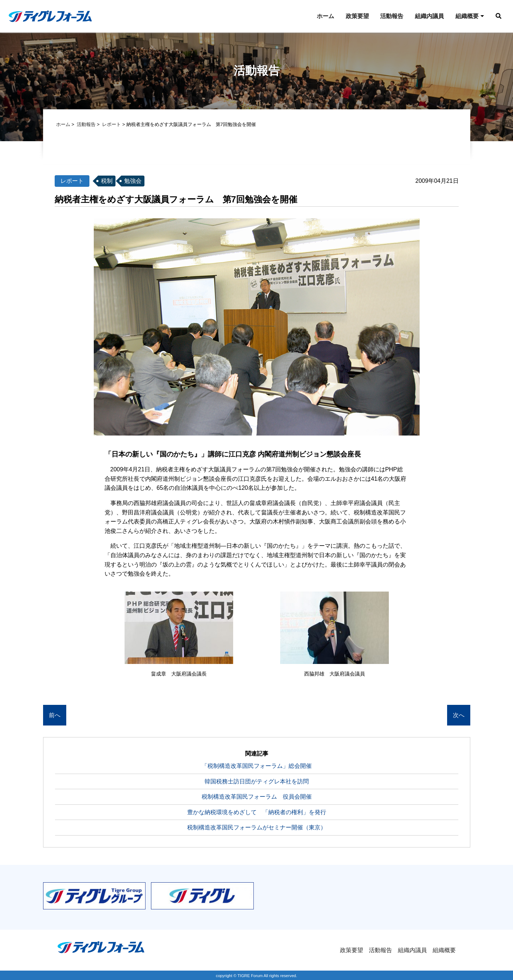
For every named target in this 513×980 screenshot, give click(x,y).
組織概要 (465, 16)
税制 (107, 182)
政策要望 (355, 16)
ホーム (323, 16)
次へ (459, 716)
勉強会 (133, 182)
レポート (112, 125)
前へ (55, 716)
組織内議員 (428, 16)
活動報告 (390, 16)
